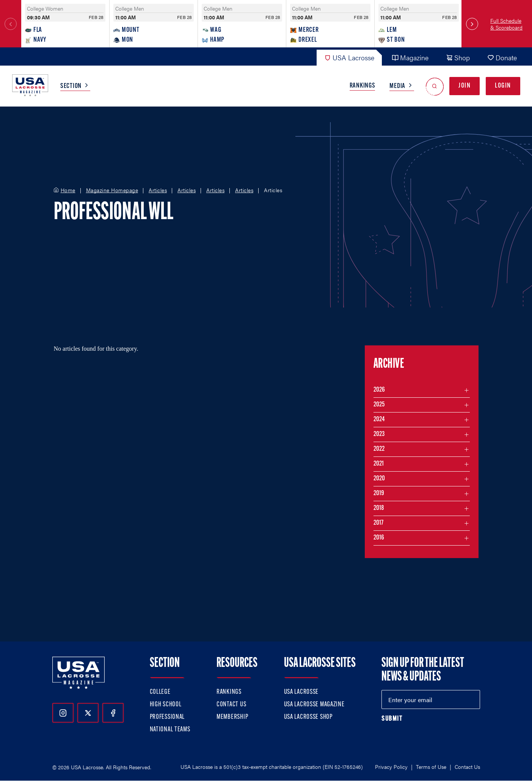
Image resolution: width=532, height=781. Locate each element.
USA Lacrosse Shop (308, 717)
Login (503, 86)
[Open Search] (435, 86)
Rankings (363, 86)
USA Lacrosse (349, 57)
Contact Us (231, 705)
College (160, 692)
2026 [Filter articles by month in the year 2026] (379, 390)
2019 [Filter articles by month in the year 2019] (379, 493)
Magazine (410, 57)
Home (68, 190)
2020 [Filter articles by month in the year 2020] (379, 479)
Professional (167, 717)
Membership (232, 717)
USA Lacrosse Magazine (314, 705)
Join (465, 86)
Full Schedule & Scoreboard (506, 24)
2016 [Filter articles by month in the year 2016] (379, 538)
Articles (158, 190)
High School (166, 705)
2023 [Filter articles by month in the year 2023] (379, 434)
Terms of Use (431, 767)
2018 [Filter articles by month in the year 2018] (379, 508)
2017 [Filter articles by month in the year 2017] (378, 523)
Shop (458, 57)
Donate (502, 57)
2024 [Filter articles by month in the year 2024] (379, 420)
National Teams (170, 730)
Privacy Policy (391, 767)
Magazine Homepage (112, 190)
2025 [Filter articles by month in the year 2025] (379, 405)
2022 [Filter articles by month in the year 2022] (379, 449)
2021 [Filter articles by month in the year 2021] (379, 464)
